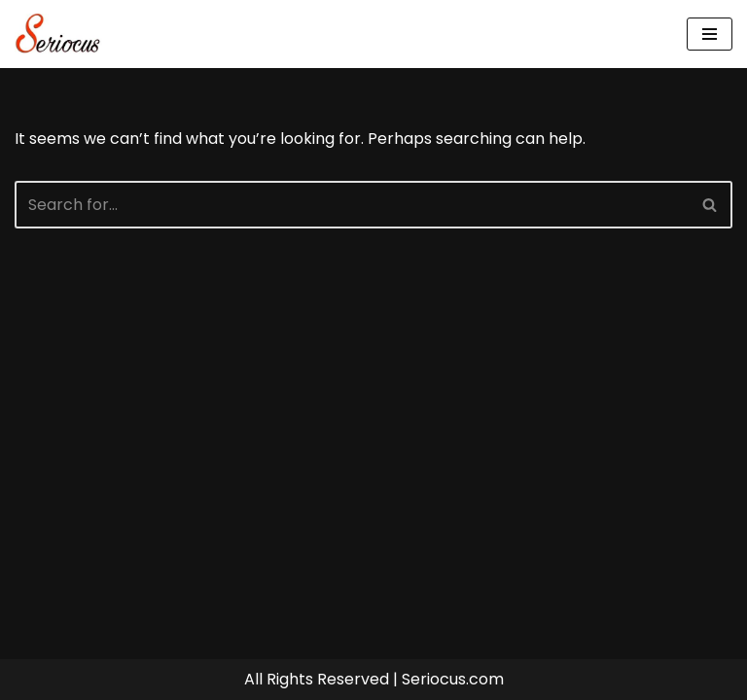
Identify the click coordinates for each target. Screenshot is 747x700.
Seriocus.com (453, 679)
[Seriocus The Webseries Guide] (63, 34)
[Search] (352, 205)
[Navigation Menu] (710, 34)
